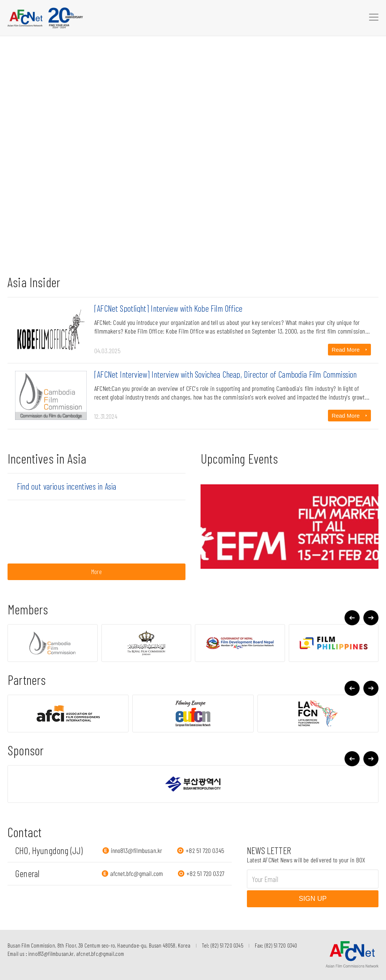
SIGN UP (312, 899)
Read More (346, 350)
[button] (371, 618)
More (96, 571)
